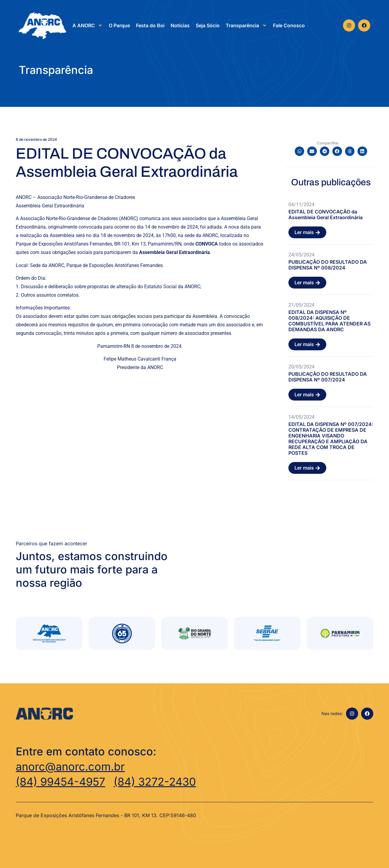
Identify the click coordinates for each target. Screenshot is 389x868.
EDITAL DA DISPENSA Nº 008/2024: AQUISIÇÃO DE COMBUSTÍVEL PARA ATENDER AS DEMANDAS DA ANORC (329, 321)
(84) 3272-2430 (155, 782)
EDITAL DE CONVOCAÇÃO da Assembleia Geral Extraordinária (326, 215)
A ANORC (88, 25)
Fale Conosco (289, 25)
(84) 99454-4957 (60, 782)
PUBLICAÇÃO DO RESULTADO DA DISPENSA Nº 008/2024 (328, 265)
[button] (300, 151)
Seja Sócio (208, 25)
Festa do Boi (150, 25)
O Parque (119, 25)
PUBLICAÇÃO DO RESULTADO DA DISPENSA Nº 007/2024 (328, 377)
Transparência (246, 25)
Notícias (180, 25)
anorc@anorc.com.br (70, 767)
